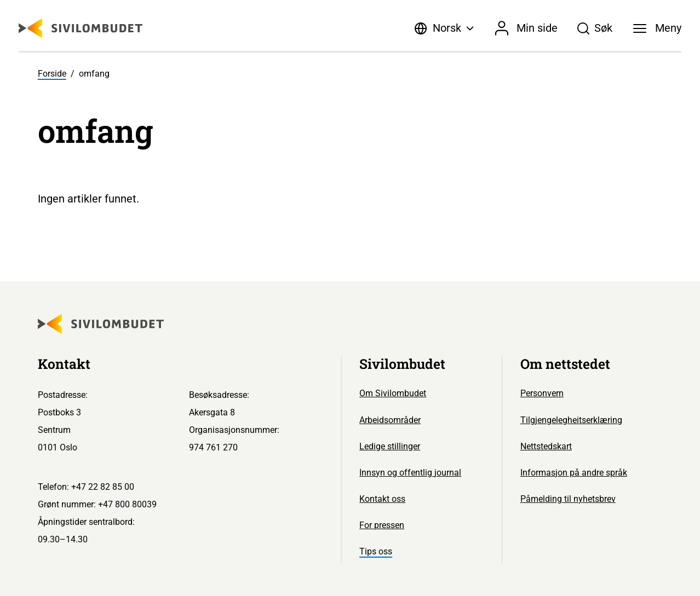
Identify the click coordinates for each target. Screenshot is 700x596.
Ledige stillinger (390, 446)
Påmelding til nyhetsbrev (568, 499)
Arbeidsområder (390, 420)
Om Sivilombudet (393, 393)
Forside (52, 74)
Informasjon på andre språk (574, 473)
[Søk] (595, 28)
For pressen (382, 525)
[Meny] (657, 28)
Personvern (542, 393)
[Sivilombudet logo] (81, 28)
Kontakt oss (382, 499)
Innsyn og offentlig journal (410, 473)
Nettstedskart (546, 446)
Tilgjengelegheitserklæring (571, 420)
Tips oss (376, 551)
